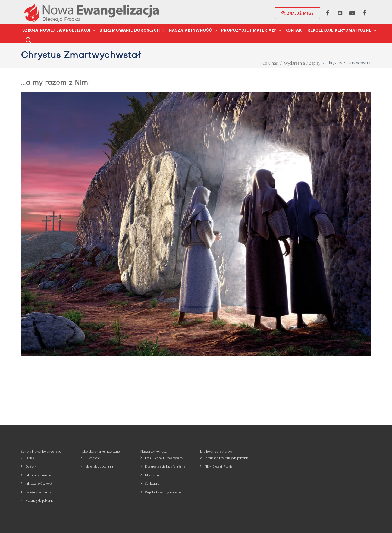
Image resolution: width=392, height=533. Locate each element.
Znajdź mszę (298, 13)
